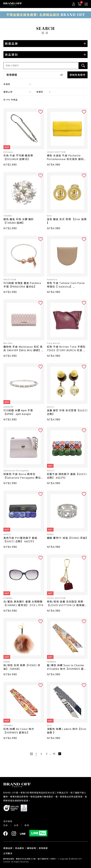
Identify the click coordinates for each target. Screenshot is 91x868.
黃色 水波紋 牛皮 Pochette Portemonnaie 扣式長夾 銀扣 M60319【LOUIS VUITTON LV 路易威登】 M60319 (66, 157)
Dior (49, 216)
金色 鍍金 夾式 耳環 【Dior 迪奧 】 (67, 221)
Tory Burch (53, 343)
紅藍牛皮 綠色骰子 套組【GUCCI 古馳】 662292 (67, 476)
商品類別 (20, 848)
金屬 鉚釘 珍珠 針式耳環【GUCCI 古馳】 (67, 412)
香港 (27, 825)
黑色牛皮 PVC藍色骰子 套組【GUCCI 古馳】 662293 (20, 540)
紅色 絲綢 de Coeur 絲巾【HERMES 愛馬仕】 (19, 731)
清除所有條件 (77, 75)
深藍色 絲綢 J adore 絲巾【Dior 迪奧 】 (67, 731)
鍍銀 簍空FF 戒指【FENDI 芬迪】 (67, 538)
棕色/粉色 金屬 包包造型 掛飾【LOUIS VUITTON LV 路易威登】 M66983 (66, 604)
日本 (6, 825)
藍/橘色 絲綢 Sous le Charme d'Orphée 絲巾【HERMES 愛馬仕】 (67, 667)
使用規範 (43, 848)
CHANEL (8, 598)
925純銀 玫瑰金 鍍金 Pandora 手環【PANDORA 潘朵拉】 (22, 285)
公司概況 (8, 853)
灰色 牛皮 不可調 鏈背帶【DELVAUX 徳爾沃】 (18, 157)
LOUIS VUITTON (56, 152)
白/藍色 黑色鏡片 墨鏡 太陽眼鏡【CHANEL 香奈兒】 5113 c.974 (23, 603)
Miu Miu (8, 343)
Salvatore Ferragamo (16, 471)
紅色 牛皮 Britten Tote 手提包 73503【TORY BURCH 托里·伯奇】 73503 (66, 349)
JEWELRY (9, 407)
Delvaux (8, 152)
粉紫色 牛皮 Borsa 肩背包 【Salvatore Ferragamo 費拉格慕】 (23, 476)
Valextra (52, 279)
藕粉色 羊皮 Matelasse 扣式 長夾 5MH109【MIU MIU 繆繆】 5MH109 (23, 349)
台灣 (16, 825)
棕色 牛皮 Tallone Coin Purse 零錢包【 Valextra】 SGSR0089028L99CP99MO (66, 285)
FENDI (50, 534)
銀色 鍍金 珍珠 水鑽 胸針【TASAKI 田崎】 (19, 221)
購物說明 (31, 848)
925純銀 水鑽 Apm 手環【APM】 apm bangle (18, 412)
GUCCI (51, 407)
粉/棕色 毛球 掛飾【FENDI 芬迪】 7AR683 (22, 667)
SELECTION (10, 279)
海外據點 (8, 821)
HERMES (52, 662)
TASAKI (8, 216)
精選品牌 (8, 848)
